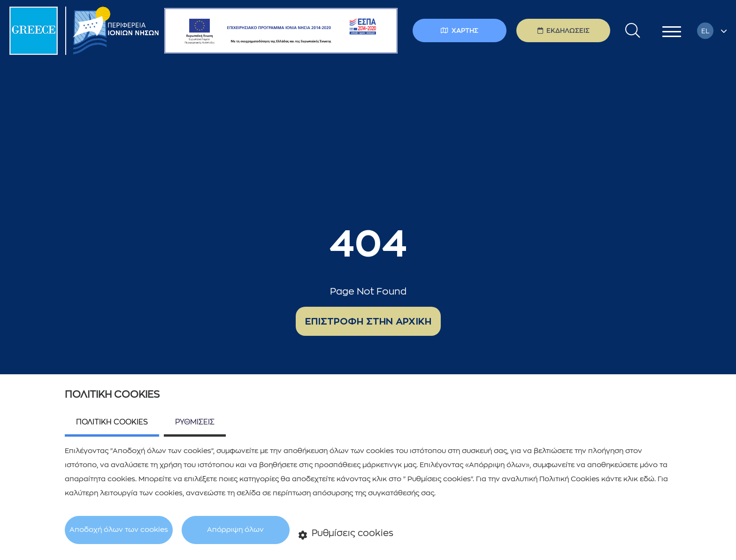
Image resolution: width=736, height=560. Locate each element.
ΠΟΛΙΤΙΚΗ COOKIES (112, 422)
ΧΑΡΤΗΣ (460, 30)
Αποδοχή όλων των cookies (119, 530)
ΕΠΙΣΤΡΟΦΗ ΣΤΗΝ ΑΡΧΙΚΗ (368, 321)
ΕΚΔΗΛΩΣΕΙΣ (563, 30)
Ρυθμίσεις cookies (346, 534)
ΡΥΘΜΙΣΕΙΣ (195, 422)
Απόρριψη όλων (235, 530)
